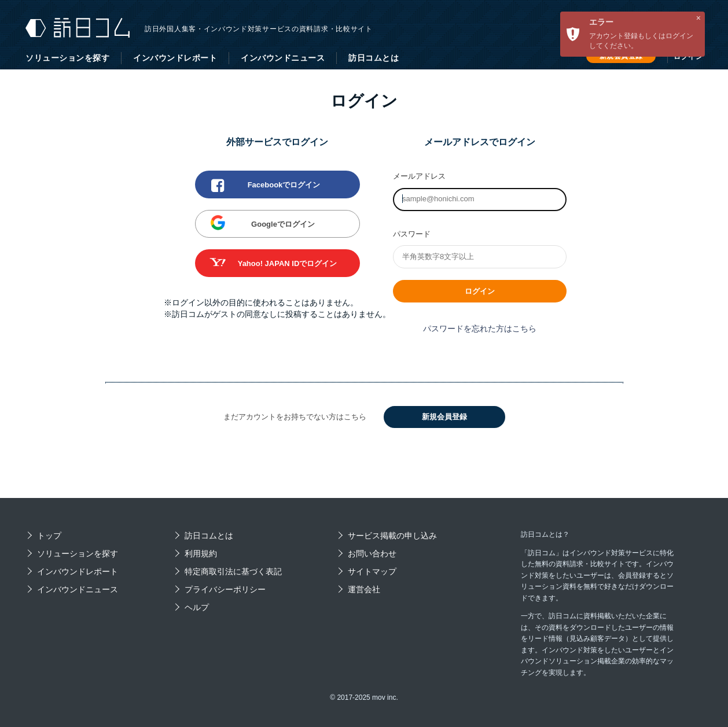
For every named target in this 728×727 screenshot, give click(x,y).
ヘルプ (197, 607)
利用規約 (201, 553)
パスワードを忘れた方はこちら (480, 329)
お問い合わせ (372, 553)
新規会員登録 (444, 417)
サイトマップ (372, 571)
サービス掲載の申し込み (392, 536)
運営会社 (364, 589)
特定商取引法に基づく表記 (233, 571)
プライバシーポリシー (225, 589)
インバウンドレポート (175, 58)
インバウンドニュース (283, 58)
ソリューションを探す (67, 58)
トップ (49, 536)
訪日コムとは (374, 58)
